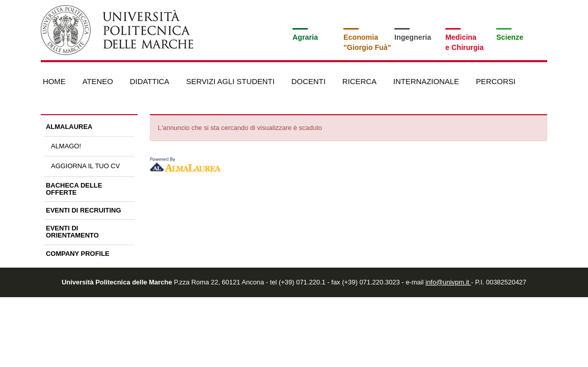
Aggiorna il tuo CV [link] (85, 166)
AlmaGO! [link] (66, 146)
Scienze (510, 37)
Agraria (305, 37)
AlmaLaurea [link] (69, 127)
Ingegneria (413, 37)
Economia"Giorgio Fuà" (367, 42)
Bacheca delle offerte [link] (74, 189)
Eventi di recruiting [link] (84, 210)
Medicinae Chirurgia (464, 42)
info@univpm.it (448, 282)
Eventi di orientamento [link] (72, 232)
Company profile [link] (78, 254)
